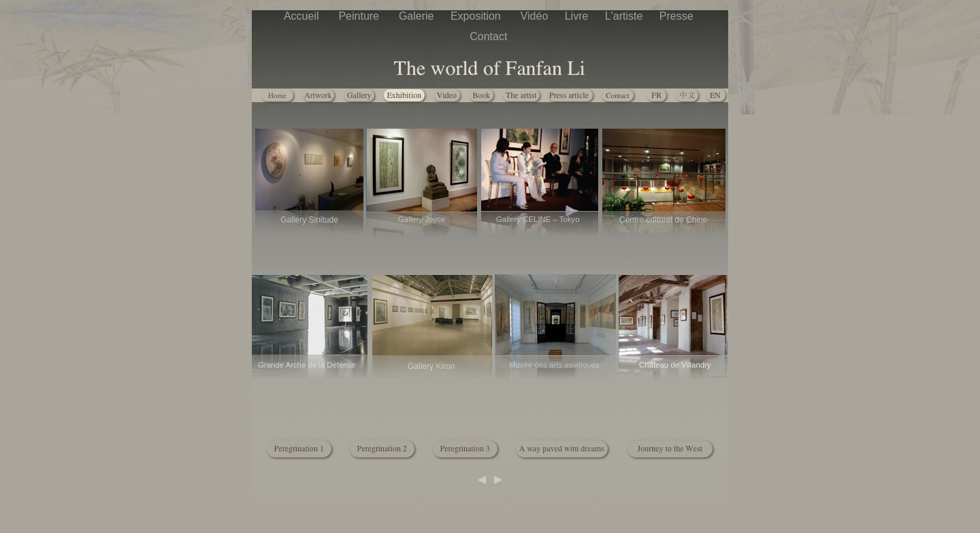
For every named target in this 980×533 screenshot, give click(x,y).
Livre (578, 16)
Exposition (479, 16)
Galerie (418, 16)
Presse (678, 16)
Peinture (361, 16)
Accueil (304, 16)
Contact (490, 36)
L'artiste (625, 16)
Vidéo (536, 16)
